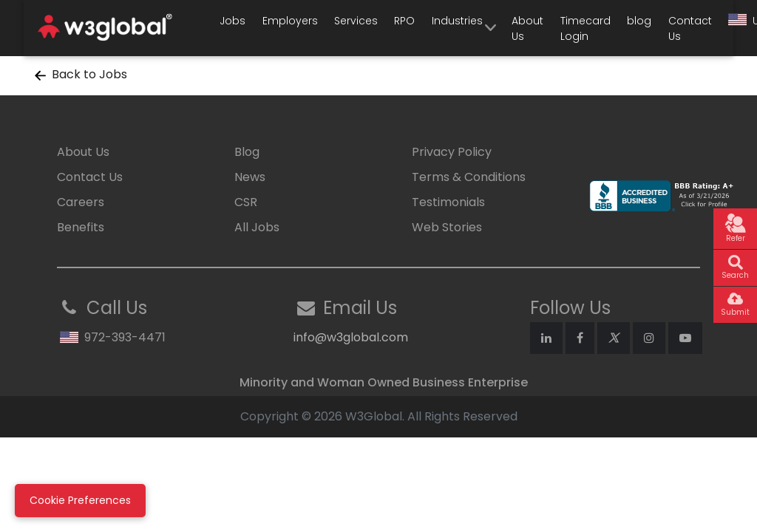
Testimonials (448, 202)
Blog (247, 152)
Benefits (81, 227)
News (250, 177)
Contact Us (690, 28)
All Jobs (257, 227)
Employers (290, 21)
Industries (457, 21)
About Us (527, 28)
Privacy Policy (452, 152)
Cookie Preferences (80, 500)
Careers (81, 202)
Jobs (232, 21)
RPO (404, 21)
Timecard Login (585, 28)
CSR (246, 202)
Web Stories (447, 227)
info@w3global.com (351, 337)
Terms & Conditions (469, 177)
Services (356, 21)
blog (639, 21)
